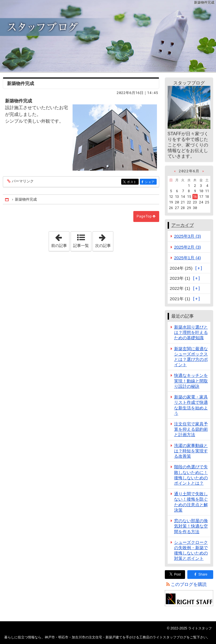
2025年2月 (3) (188, 247)
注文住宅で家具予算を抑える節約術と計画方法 (191, 429)
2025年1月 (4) (188, 258)
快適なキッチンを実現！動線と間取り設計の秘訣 (191, 381)
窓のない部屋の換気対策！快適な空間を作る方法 (191, 526)
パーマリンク (22, 181)
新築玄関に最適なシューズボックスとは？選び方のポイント (191, 357)
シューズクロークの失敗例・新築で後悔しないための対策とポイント (191, 550)
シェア (150, 182)
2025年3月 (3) (188, 236)
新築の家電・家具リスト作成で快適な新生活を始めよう (191, 405)
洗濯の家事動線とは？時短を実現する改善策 (191, 451)
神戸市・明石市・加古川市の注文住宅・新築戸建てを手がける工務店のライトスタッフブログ (108, 36)
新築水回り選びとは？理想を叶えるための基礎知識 (191, 332)
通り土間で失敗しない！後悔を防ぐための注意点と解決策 (191, 502)
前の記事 (60, 240)
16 (195, 196)
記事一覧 (81, 246)
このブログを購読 (189, 584)
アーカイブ (183, 225)
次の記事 (104, 240)
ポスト (132, 182)
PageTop (144, 216)
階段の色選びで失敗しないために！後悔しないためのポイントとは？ (191, 475)
